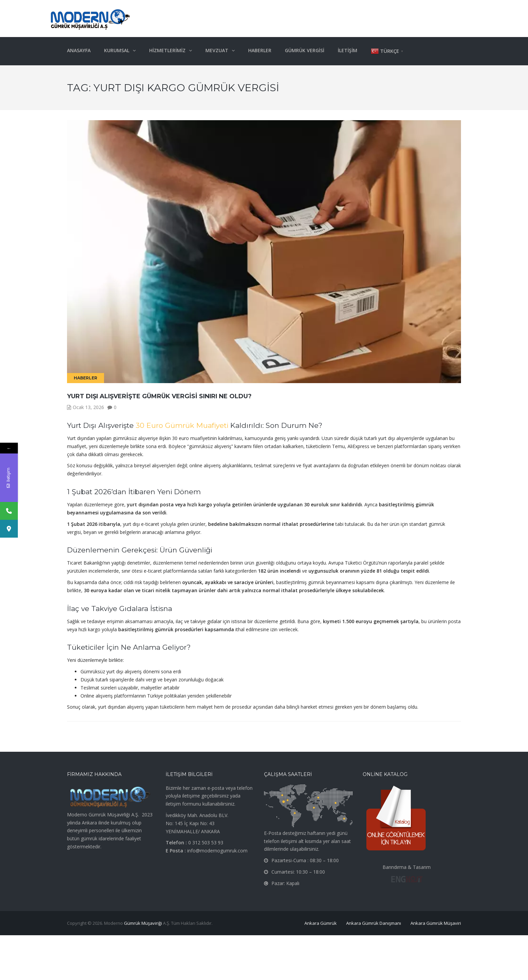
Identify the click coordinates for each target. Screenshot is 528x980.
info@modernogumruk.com (217, 851)
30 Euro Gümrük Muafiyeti (182, 425)
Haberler (86, 378)
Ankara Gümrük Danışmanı (374, 923)
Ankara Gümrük (321, 923)
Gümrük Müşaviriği (143, 923)
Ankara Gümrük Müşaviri (436, 923)
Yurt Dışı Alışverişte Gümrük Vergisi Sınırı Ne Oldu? (159, 396)
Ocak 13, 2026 (88, 407)
